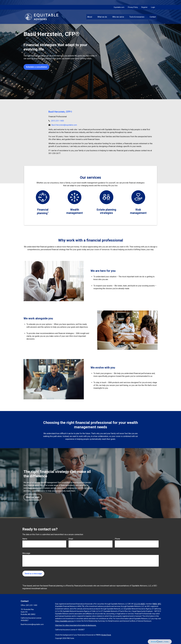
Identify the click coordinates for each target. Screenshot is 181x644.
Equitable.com (119, 2)
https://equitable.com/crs (65, 621)
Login (153, 2)
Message (26, 553)
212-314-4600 (139, 604)
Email (71, 539)
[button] (90, 12)
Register (144, 2)
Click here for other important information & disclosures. (76, 625)
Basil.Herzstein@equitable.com (64, 125)
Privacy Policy (133, 2)
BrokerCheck (106, 635)
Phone (117, 539)
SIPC (159, 604)
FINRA (155, 604)
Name (25, 539)
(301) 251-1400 (57, 121)
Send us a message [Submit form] (33, 574)
